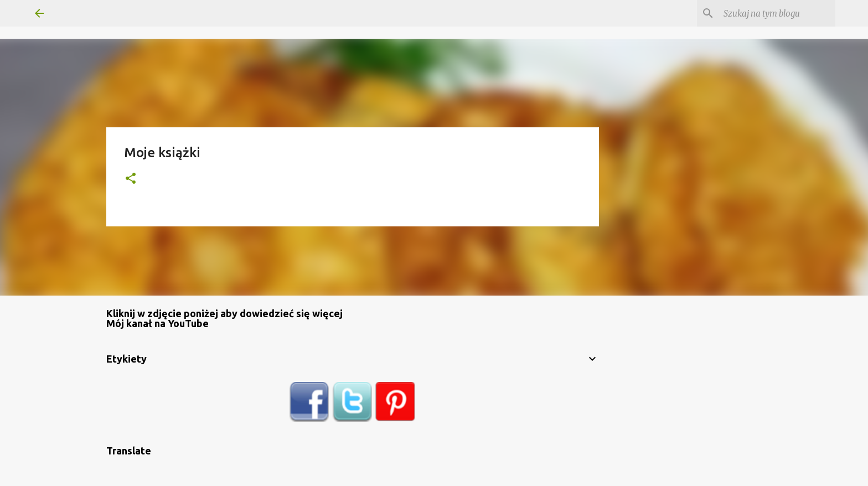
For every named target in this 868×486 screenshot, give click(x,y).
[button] (131, 179)
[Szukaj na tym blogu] (777, 13)
